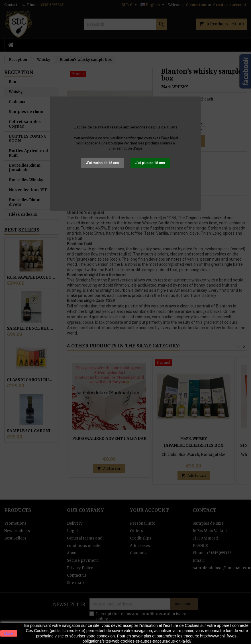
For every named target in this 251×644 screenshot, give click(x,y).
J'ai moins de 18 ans (103, 163)
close (9, 633)
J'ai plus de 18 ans (150, 163)
